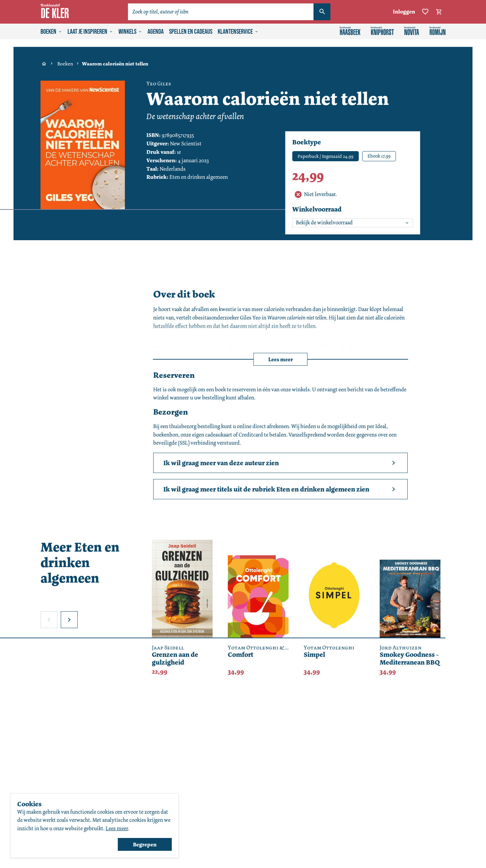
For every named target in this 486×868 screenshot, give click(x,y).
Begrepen (145, 845)
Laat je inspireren (90, 32)
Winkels (130, 32)
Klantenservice (238, 32)
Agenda (156, 32)
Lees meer (281, 359)
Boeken (51, 32)
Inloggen (404, 12)
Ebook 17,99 (379, 156)
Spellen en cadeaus (191, 32)
